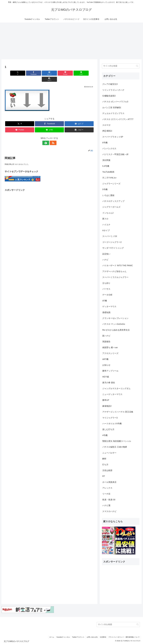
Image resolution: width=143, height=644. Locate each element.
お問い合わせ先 (92, 637)
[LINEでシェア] (72, 73)
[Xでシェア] (12, 73)
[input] (121, 66)
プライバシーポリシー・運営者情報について (124, 637)
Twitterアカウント (78, 637)
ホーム (51, 637)
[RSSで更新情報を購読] (52, 137)
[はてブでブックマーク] (42, 73)
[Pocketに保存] (57, 73)
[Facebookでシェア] (27, 73)
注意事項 (103, 637)
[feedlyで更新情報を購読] (47, 137)
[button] (87, 73)
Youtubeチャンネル (63, 637)
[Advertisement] (71, 41)
